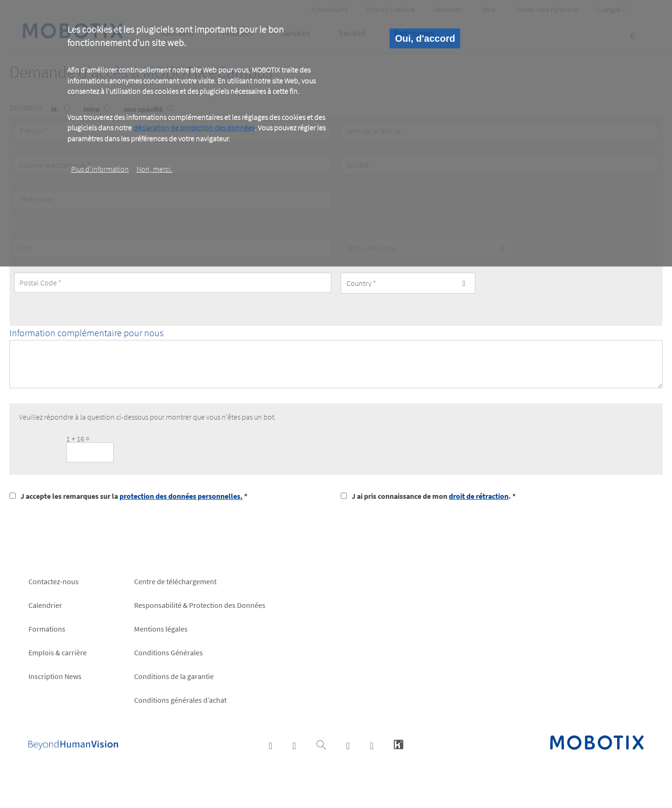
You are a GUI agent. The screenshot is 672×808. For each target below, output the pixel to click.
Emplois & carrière (58, 652)
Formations (47, 629)
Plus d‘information (100, 169)
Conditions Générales (168, 652)
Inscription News (55, 676)
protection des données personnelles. (181, 496)
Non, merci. (154, 169)
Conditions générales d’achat (180, 700)
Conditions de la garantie (174, 676)
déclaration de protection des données (194, 128)
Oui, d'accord (425, 38)
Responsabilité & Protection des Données (200, 605)
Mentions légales (161, 629)
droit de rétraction (479, 496)
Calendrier (45, 605)
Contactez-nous (54, 581)
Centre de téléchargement (175, 581)
